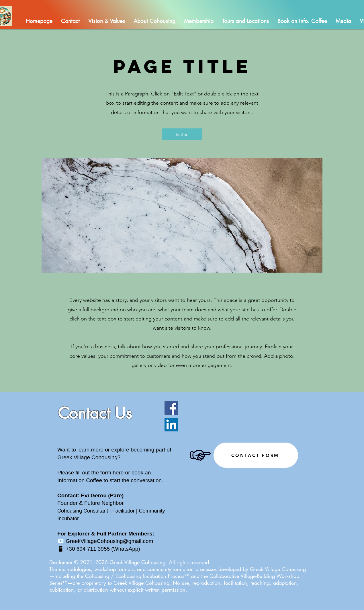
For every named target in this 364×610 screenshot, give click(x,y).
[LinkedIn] (171, 425)
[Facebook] (171, 408)
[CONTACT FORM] (256, 455)
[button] (154, 21)
